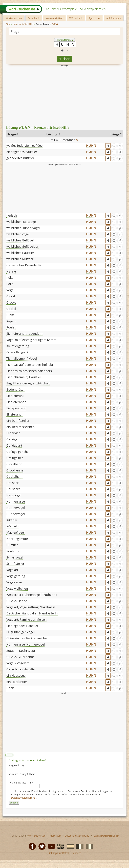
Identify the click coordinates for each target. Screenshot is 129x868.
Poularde (13, 551)
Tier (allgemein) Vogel (22, 358)
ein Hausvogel (16, 675)
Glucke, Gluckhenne (20, 657)
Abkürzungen (114, 18)
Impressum (55, 836)
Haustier (12, 483)
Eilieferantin (15, 414)
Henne (11, 271)
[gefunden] (114, 146)
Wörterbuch (76, 18)
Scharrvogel (15, 557)
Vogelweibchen (17, 588)
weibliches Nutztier (20, 259)
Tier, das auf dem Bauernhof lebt (30, 365)
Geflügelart (14, 445)
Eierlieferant (15, 396)
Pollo (10, 284)
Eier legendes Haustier (22, 626)
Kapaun (12, 321)
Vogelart (12, 570)
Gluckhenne (15, 470)
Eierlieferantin (16, 402)
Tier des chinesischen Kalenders (29, 371)
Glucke (11, 302)
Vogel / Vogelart (18, 663)
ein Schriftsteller (18, 421)
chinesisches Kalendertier (25, 265)
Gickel (11, 296)
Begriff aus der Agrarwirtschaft (28, 383)
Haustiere (13, 489)
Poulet (11, 327)
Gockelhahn (15, 477)
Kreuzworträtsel (54, 18)
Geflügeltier (15, 458)
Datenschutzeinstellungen (107, 836)
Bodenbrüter (16, 389)
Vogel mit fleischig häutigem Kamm (31, 340)
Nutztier (12, 545)
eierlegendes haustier (22, 152)
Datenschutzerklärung (24, 798)
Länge (115, 134)
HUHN (91, 146)
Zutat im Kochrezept (21, 651)
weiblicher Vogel (18, 234)
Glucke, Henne (17, 601)
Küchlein (13, 526)
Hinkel (11, 315)
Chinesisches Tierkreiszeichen (27, 638)
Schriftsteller (15, 564)
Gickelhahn (14, 464)
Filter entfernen (65, 40)
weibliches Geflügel (20, 240)
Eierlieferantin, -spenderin (25, 334)
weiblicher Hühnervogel (23, 228)
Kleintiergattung (18, 346)
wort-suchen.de (37, 836)
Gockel (11, 309)
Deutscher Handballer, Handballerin (32, 613)
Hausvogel (14, 495)
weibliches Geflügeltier (22, 246)
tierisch (12, 215)
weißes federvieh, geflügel (25, 146)
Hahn (10, 688)
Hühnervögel (16, 514)
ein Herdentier (17, 682)
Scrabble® (34, 18)
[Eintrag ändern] (120, 146)
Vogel (10, 290)
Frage (12, 134)
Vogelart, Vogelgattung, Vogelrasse (31, 607)
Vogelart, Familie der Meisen (27, 619)
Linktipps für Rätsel (58, 853)
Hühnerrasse (16, 501)
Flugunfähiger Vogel (20, 632)
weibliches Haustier (20, 253)
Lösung (52, 134)
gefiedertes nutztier (20, 158)
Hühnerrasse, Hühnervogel (26, 644)
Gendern (76, 853)
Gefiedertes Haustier (21, 669)
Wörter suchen (14, 18)
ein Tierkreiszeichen (20, 427)
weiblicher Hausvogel (21, 222)
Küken (11, 278)
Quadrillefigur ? (17, 352)
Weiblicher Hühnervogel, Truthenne (32, 595)
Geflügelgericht (17, 452)
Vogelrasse (14, 582)
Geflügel (12, 439)
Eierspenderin (16, 408)
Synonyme (94, 18)
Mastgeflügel (15, 532)
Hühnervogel (16, 508)
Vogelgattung (16, 576)
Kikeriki (12, 520)
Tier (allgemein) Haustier (24, 377)
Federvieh (13, 433)
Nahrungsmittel (17, 539)
